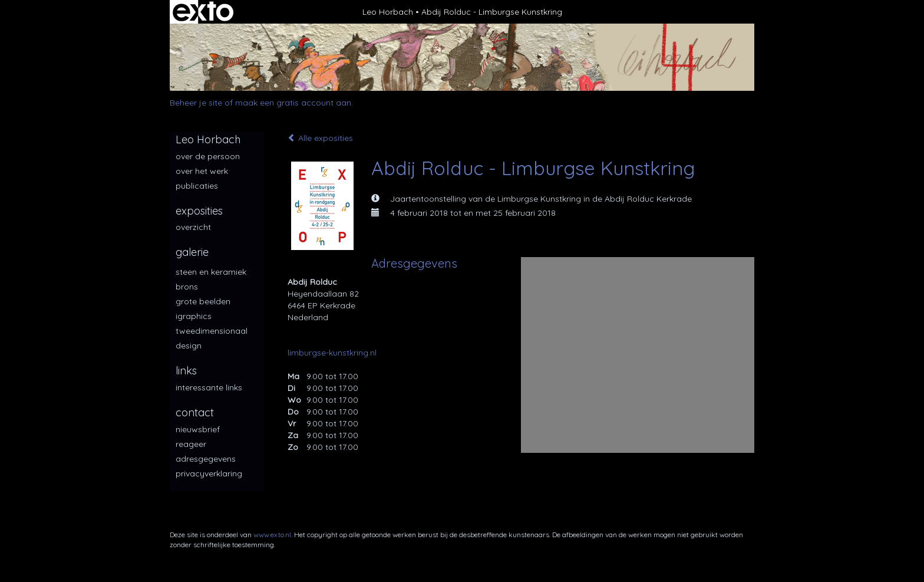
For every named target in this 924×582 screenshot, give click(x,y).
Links (186, 371)
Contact (195, 412)
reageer (191, 444)
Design (189, 346)
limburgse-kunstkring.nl (332, 353)
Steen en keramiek (211, 272)
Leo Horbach (388, 12)
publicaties (197, 186)
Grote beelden (203, 301)
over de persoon (208, 156)
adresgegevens (206, 459)
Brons (187, 287)
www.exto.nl (272, 535)
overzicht (193, 227)
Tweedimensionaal (212, 331)
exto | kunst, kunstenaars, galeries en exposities (203, 12)
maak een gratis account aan (293, 103)
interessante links (209, 387)
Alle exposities (320, 138)
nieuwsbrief (198, 429)
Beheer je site (196, 103)
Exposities (199, 211)
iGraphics (194, 316)
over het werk (202, 171)
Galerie (192, 252)
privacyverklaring (209, 474)
